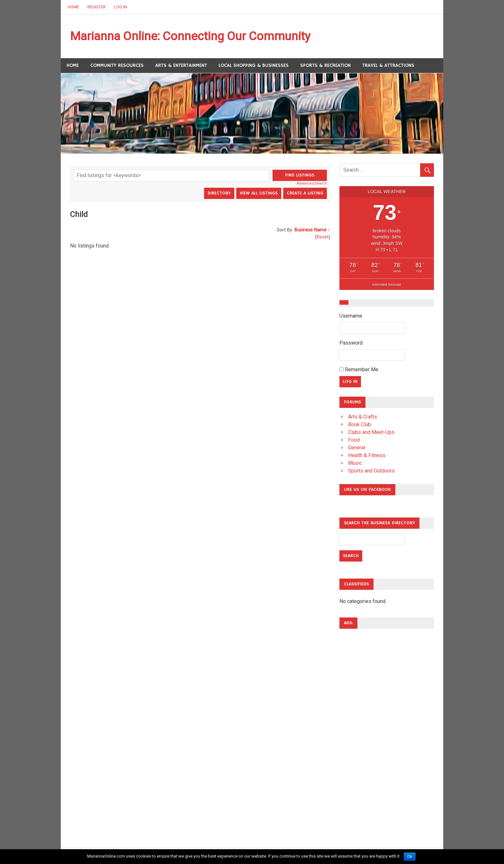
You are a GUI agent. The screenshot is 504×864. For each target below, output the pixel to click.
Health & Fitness (367, 456)
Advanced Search (312, 184)
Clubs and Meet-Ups (371, 432)
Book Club (360, 425)
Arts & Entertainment (181, 66)
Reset (323, 237)
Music (355, 463)
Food (354, 440)
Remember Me (359, 370)
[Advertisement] (365, 731)
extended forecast (387, 285)
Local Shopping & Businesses (254, 66)
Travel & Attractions (388, 66)
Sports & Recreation (325, 66)
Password (351, 343)
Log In (121, 7)
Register (97, 7)
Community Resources (117, 66)
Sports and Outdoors (371, 471)
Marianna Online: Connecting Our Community (194, 36)
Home (73, 7)
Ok (410, 857)
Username (351, 316)
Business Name (310, 230)
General (357, 448)
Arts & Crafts (363, 417)
